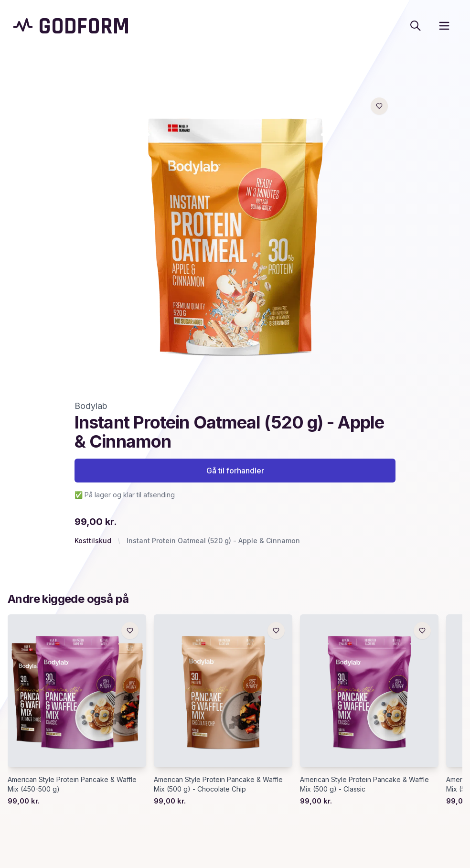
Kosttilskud (93, 541)
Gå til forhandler (235, 471)
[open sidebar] (444, 26)
